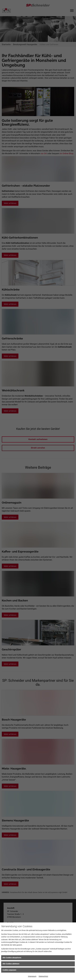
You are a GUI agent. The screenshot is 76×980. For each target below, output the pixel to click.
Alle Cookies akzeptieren (12, 958)
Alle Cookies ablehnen (11, 964)
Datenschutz (43, 976)
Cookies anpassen (9, 970)
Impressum (32, 976)
